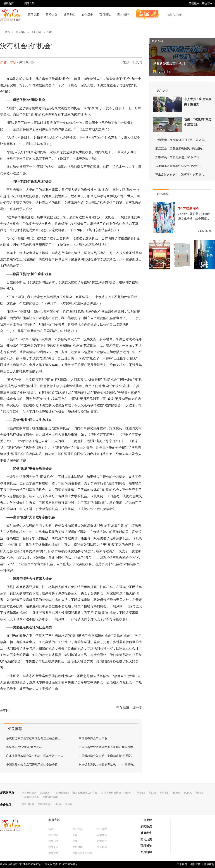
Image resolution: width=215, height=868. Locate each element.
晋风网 (141, 793)
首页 (8, 32)
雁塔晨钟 (164, 793)
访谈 (51, 829)
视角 (75, 841)
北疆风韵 (45, 793)
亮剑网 (152, 793)
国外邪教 (53, 853)
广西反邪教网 (61, 793)
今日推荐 (37, 32)
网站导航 (29, 3)
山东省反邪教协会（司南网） (117, 793)
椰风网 (177, 793)
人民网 (58, 804)
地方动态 (78, 829)
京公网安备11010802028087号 (61, 864)
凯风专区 (21, 32)
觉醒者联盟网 (50, 797)
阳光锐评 (102, 829)
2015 (50, 32)
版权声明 (209, 864)
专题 (75, 835)
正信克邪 (34, 15)
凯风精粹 (102, 847)
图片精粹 (123, 15)
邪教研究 (53, 841)
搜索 (210, 15)
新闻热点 (51, 15)
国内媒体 (78, 847)
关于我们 (182, 864)
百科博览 (105, 15)
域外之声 (53, 847)
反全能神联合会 (30, 797)
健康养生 (69, 15)
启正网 (199, 793)
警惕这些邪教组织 (83, 853)
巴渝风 (188, 793)
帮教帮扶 (102, 841)
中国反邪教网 (29, 793)
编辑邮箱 (195, 864)
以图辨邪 (53, 835)
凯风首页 (9, 3)
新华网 (69, 804)
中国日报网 (28, 804)
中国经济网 (44, 804)
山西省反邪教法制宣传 (85, 793)
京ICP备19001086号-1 (31, 864)
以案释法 (102, 835)
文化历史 (87, 15)
